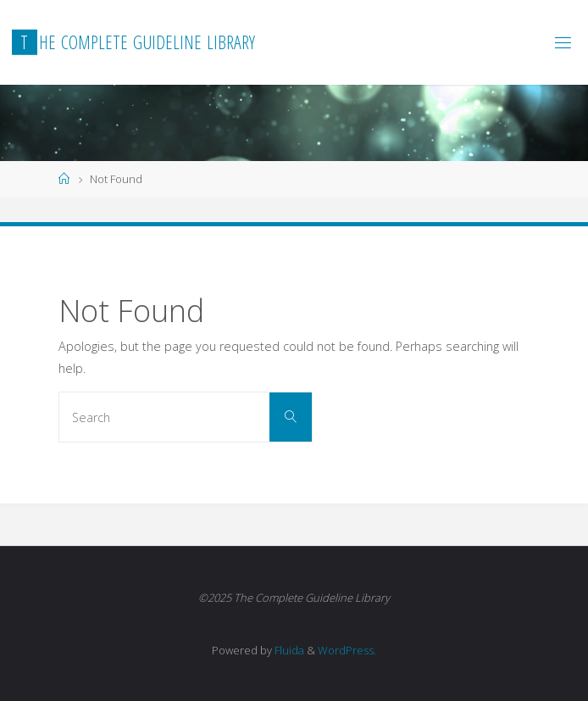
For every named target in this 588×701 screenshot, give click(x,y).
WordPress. (347, 650)
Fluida (288, 650)
